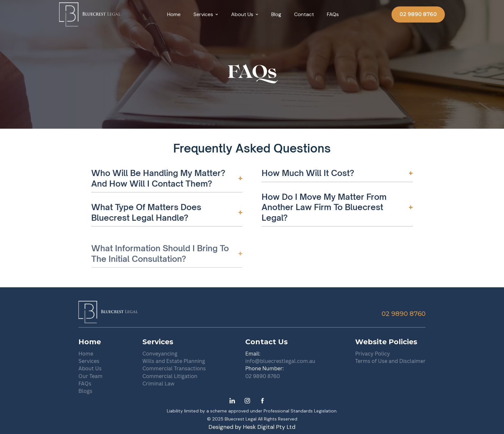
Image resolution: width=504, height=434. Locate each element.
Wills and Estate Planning (174, 361)
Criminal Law (158, 383)
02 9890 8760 (418, 14)
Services (89, 361)
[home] (90, 14)
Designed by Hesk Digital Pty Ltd (252, 427)
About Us (90, 368)
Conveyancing (160, 354)
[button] (206, 14)
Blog (276, 14)
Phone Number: (265, 368)
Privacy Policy (373, 354)
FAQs (333, 14)
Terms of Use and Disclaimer (390, 361)
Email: (253, 354)
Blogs (85, 391)
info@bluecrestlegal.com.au (280, 361)
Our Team (90, 376)
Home (174, 14)
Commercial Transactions (174, 368)
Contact (304, 14)
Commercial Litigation (170, 376)
